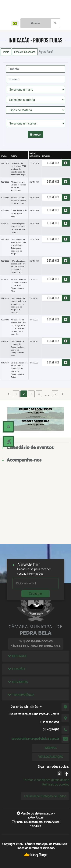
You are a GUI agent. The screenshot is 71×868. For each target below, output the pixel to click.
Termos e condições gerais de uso (46, 780)
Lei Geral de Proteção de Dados (45, 796)
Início (6, 52)
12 (55, 394)
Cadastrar (36, 594)
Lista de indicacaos (25, 52)
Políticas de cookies (56, 785)
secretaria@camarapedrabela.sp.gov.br (35, 739)
